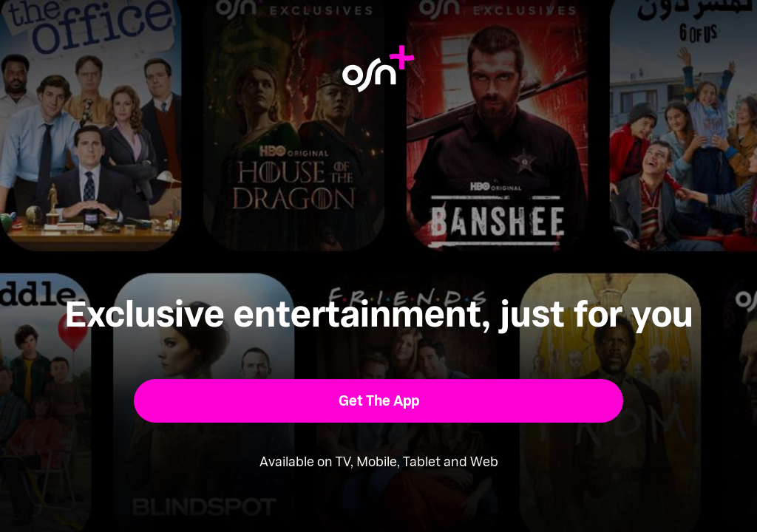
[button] (379, 401)
